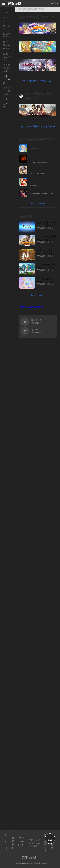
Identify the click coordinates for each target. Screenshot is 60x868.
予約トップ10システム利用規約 (34, 843)
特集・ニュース (7, 80)
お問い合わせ (52, 843)
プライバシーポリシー (21, 843)
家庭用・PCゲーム (7, 45)
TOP (6, 12)
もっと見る (36, 203)
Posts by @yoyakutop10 (31, 307)
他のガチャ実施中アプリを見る (36, 126)
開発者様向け (45, 843)
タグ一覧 (7, 106)
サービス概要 (6, 843)
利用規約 (13, 843)
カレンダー (7, 27)
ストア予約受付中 (7, 68)
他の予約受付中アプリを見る (36, 81)
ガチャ (7, 99)
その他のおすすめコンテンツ (31, 9)
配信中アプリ (7, 36)
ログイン (55, 3)
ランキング (7, 19)
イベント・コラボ (7, 91)
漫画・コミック (7, 57)
